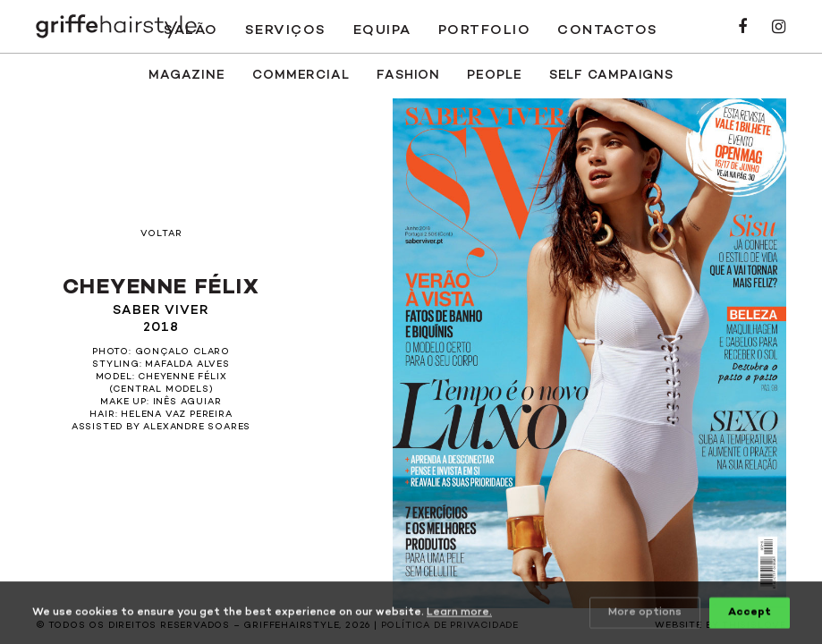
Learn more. (459, 614)
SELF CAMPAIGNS (612, 76)
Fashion (408, 76)
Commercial (301, 76)
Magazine (187, 76)
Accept (750, 614)
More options (645, 614)
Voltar (161, 234)
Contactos (608, 30)
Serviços (286, 30)
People (494, 76)
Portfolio (485, 30)
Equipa (382, 30)
